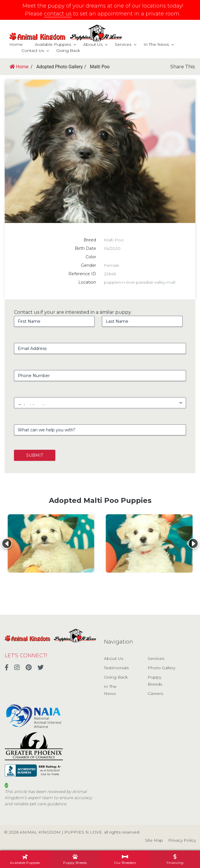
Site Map (154, 840)
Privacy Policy (182, 840)
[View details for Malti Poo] (51, 543)
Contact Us (33, 50)
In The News (156, 44)
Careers (155, 693)
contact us (58, 14)
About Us (93, 44)
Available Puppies (53, 44)
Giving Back (68, 50)
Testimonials (116, 668)
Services (123, 44)
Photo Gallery (161, 668)
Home (16, 44)
